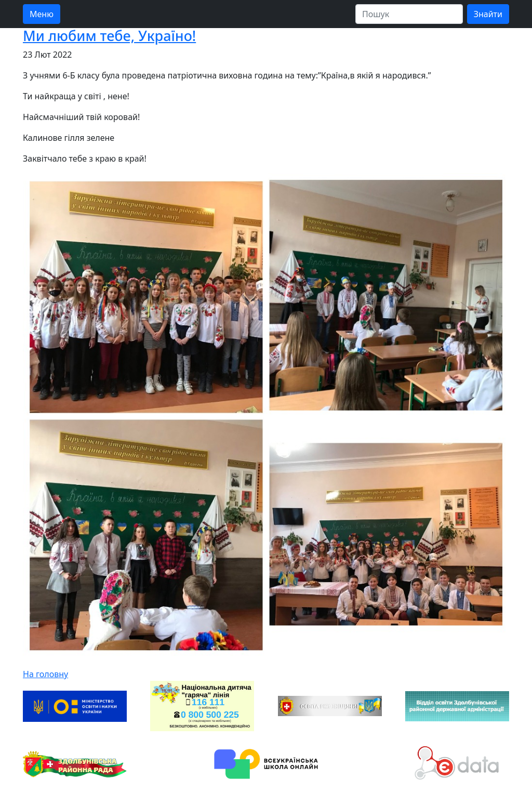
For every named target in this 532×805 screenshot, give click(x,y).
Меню (42, 14)
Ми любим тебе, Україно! (109, 36)
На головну (45, 674)
